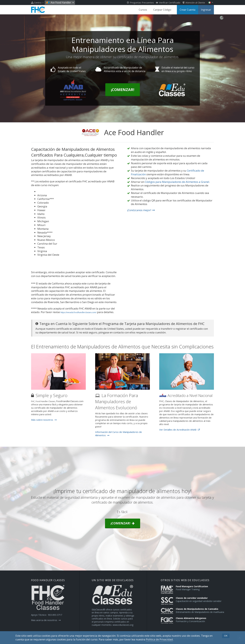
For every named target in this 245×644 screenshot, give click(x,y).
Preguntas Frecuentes (140, 3)
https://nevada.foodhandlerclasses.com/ (78, 312)
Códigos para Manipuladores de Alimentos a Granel (177, 182)
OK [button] (226, 636)
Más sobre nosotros (44, 420)
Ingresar (206, 10)
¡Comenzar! (123, 90)
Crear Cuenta (187, 10)
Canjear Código (162, 10)
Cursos (143, 10)
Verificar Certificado (168, 3)
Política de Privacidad (159, 639)
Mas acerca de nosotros (46, 620)
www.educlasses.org (123, 625)
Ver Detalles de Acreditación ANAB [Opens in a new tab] (180, 430)
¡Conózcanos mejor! (141, 210)
